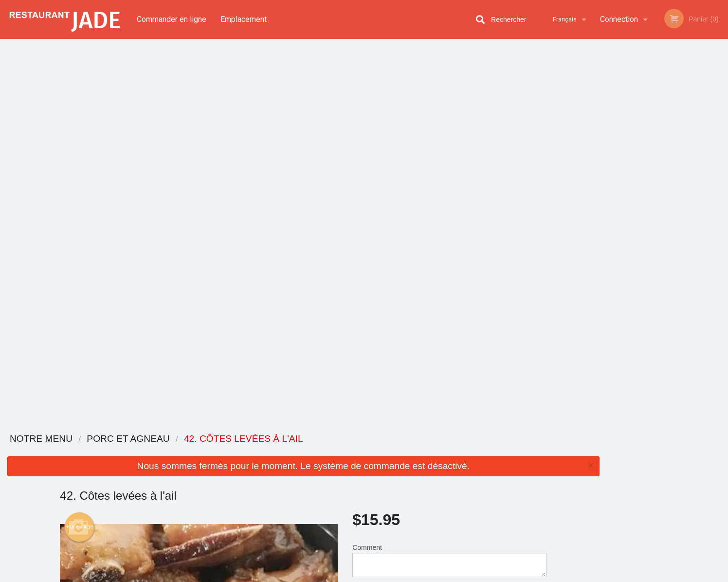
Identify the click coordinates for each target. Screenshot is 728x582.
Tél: (522, 494)
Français (565, 19)
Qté (382, 214)
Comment (449, 175)
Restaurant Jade (166, 439)
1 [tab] (631, 212)
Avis (418, 452)
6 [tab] (704, 212)
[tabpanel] (667, 143)
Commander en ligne (172, 19)
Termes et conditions (440, 464)
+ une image (80, 142)
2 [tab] (645, 212)
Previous (614, 143)
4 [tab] (674, 212)
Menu (339, 452)
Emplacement (244, 19)
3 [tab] (660, 212)
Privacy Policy (328, 575)
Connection (619, 19)
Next (721, 143)
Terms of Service (380, 575)
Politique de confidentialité (431, 480)
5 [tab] (689, 212)
